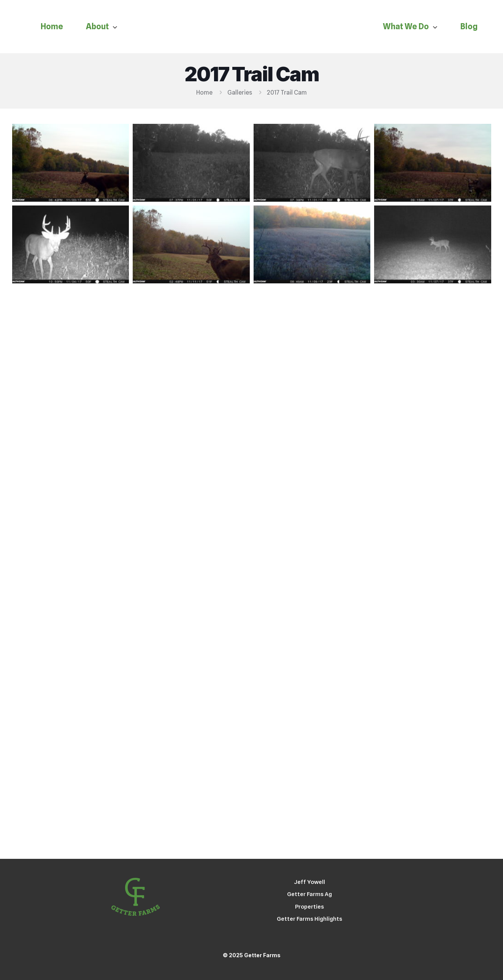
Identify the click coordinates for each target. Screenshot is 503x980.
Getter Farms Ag (309, 894)
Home (204, 92)
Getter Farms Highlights (309, 919)
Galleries (240, 92)
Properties (309, 907)
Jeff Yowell (309, 882)
